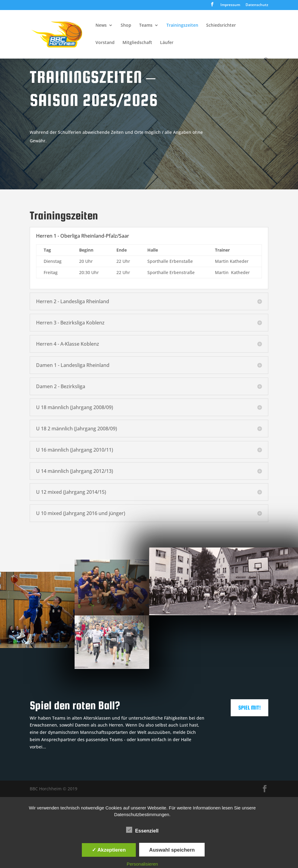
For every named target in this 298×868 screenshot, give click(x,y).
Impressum (230, 5)
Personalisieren (142, 864)
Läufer (167, 43)
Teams (146, 25)
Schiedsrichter (221, 25)
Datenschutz (257, 5)
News (101, 25)
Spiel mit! (249, 708)
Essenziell (142, 830)
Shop (126, 25)
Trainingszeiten (182, 25)
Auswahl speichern (172, 850)
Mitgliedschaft (137, 43)
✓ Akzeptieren (109, 850)
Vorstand (105, 43)
